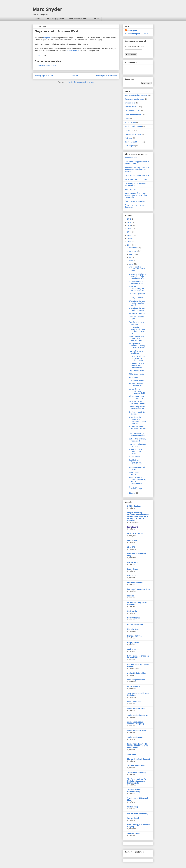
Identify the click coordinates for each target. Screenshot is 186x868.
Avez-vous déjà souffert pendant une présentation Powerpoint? (136, 195)
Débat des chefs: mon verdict (137, 179)
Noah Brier (131, 649)
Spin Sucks (132, 754)
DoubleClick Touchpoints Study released (136, 462)
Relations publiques (133, 142)
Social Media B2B (134, 702)
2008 (130, 232)
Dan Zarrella (132, 562)
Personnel (129, 130)
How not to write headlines (136, 352)
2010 (130, 229)
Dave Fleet (132, 576)
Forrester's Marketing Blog (138, 589)
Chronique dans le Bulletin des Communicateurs (137, 365)
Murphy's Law (133, 643)
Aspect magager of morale (137, 468)
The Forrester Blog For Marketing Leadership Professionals (137, 781)
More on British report (135, 473)
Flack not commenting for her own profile (136, 289)
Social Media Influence (137, 730)
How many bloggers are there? (137, 445)
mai (131, 257)
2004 (130, 245)
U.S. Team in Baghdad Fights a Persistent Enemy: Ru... (137, 330)
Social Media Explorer (136, 708)
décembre (134, 248)
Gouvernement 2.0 (132, 111)
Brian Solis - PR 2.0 (135, 534)
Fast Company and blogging (136, 323)
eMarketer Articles (135, 582)
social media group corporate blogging (135, 723)
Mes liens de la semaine (135, 201)
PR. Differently (133, 687)
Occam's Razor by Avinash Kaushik (138, 666)
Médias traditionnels (133, 126)
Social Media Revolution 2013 (137, 175)
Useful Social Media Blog (138, 813)
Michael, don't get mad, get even (136, 397)
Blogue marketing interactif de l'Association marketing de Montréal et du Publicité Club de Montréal (138, 516)
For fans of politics (137, 313)
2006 (130, 238)
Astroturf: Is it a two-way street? (137, 402)
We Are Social (133, 818)
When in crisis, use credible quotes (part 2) (137, 303)
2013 (129, 219)
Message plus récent (44, 76)
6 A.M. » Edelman (134, 506)
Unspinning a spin (136, 380)
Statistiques (130, 146)
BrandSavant (132, 527)
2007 (130, 235)
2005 (130, 242)
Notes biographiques (55, 19)
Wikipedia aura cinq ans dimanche (135, 206)
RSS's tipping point (137, 374)
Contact (96, 19)
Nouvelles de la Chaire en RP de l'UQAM (138, 657)
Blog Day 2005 (131, 189)
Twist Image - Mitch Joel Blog (138, 799)
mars (131, 264)
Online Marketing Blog (137, 673)
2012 (129, 222)
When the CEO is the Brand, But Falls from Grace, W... (137, 276)
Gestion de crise (132, 107)
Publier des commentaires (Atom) (81, 82)
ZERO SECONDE (133, 833)
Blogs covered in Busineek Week (136, 282)
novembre (134, 251)
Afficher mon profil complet (137, 34)
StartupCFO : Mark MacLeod (138, 759)
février (132, 493)
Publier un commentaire (47, 66)
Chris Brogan (133, 540)
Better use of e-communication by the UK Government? (137, 481)
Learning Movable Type (136, 318)
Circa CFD (131, 547)
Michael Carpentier (135, 624)
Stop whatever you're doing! (135, 488)
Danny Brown (133, 569)
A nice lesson (135, 457)
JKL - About (134, 377)
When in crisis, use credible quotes (137, 309)
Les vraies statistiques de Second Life (136, 184)
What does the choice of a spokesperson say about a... (137, 420)
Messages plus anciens (107, 76)
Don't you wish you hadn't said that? (137, 435)
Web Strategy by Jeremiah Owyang (138, 826)
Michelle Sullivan (134, 636)
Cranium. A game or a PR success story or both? (137, 296)
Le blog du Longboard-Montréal (137, 603)
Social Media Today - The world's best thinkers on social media (138, 746)
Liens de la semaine (133, 115)
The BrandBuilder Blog (137, 772)
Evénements (130, 103)
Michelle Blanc (133, 629)
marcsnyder (132, 30)
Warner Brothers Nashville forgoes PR (137, 428)
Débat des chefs (132, 158)
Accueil (38, 19)
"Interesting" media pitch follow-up (137, 408)
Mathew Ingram (134, 618)
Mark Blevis (132, 611)
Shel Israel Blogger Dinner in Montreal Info (137, 163)
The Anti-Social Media (136, 766)
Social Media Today (135, 737)
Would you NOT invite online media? (135, 451)
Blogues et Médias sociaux (136, 95)
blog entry (47, 38)
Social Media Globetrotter (138, 715)
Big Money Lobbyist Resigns (137, 413)
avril (131, 261)
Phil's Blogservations (136, 680)
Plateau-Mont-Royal (133, 134)
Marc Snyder (47, 9)
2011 (129, 225)
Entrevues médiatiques (134, 99)
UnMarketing (133, 807)
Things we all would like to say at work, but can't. (137, 346)
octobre (133, 254)
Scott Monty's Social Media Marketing (138, 694)
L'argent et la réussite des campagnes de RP (137, 391)
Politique (128, 138)
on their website (73, 51)
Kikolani (130, 596)
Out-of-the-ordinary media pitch (137, 440)
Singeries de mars (136, 371)
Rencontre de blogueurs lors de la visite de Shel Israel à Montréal (137, 170)
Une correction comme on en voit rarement (137, 269)
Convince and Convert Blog (136, 555)
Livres (127, 119)
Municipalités (130, 122)
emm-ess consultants (78, 19)
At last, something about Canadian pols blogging (137, 338)
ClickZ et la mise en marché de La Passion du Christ (137, 358)
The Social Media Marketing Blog (134, 791)
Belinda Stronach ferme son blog (136, 385)
